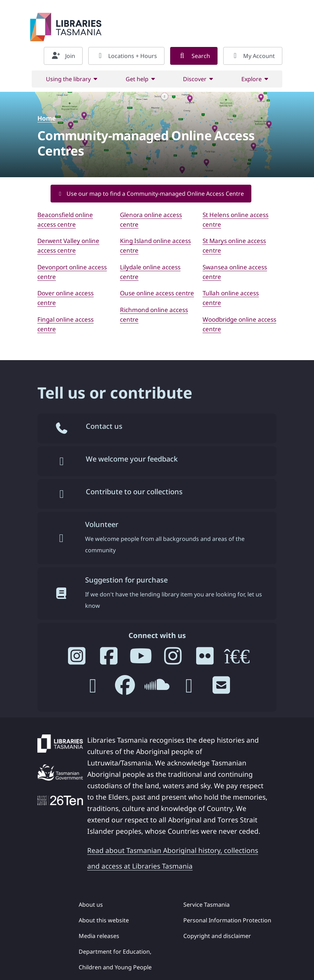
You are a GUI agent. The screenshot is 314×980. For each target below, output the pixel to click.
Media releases (99, 936)
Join (63, 56)
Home (47, 118)
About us (91, 905)
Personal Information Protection (227, 920)
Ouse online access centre (157, 293)
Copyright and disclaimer (217, 936)
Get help (137, 79)
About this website (104, 920)
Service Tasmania (206, 905)
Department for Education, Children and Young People (115, 959)
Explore (252, 79)
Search (194, 56)
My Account (253, 56)
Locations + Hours (126, 56)
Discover (195, 79)
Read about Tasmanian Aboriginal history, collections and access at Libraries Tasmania (173, 858)
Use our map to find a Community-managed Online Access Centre (151, 194)
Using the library (68, 79)
